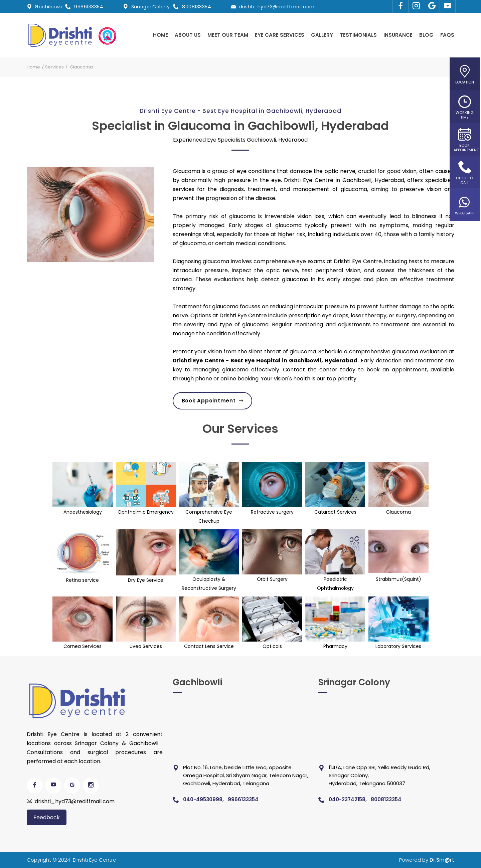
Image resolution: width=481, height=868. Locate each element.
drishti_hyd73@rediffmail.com (277, 7)
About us (188, 35)
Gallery (322, 35)
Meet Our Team (228, 35)
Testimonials (358, 35)
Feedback (47, 817)
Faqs (447, 35)
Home (161, 35)
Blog (426, 35)
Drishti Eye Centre (95, 860)
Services (54, 67)
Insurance (398, 35)
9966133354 (89, 7)
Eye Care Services (280, 35)
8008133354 (196, 7)
